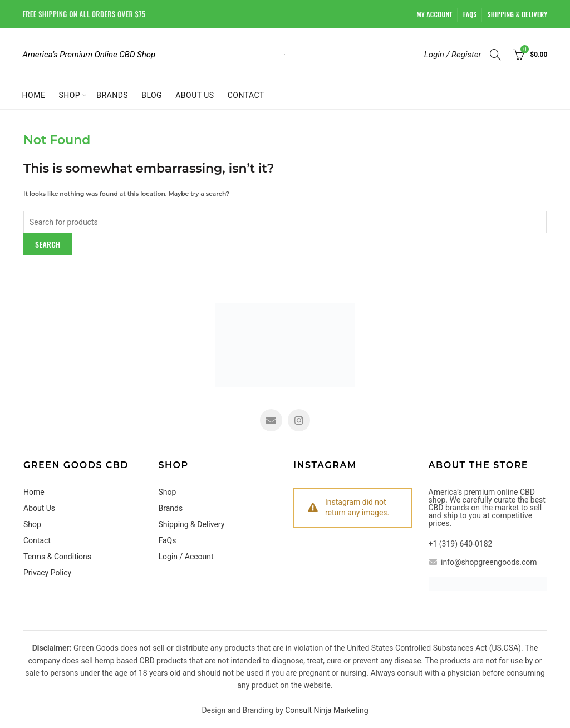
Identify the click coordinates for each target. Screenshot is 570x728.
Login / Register (453, 55)
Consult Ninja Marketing (326, 710)
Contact (246, 95)
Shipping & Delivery (518, 14)
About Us (195, 95)
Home (34, 95)
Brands (112, 95)
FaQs (470, 14)
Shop (69, 95)
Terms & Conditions (57, 557)
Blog (152, 95)
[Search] (495, 55)
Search (48, 244)
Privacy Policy (47, 573)
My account (435, 14)
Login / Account (186, 557)
